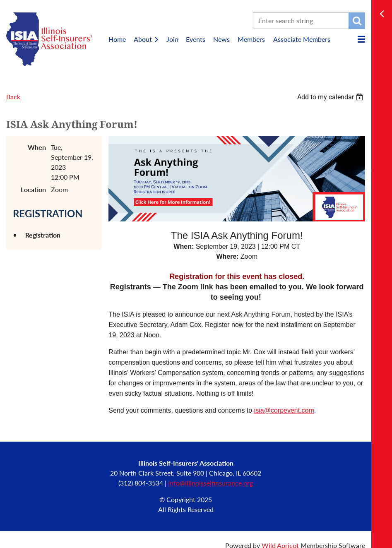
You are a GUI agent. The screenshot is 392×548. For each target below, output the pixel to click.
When (37, 147)
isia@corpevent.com (284, 410)
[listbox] (331, 97)
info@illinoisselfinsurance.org (210, 483)
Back (13, 97)
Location (33, 189)
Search (357, 21)
